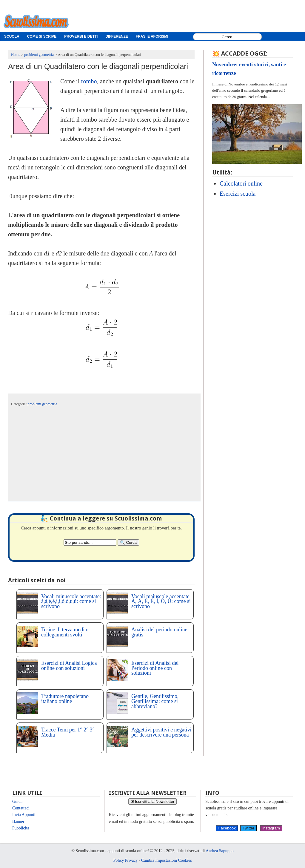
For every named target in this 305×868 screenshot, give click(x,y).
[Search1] (229, 37)
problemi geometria (43, 404)
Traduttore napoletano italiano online (65, 699)
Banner (18, 822)
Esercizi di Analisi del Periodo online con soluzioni (155, 668)
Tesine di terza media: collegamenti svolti (65, 632)
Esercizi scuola (238, 194)
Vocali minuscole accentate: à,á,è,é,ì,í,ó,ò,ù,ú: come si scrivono (71, 601)
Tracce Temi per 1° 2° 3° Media (68, 732)
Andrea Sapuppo (220, 851)
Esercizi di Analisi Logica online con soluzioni (69, 666)
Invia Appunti (24, 815)
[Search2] (90, 542)
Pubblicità (21, 828)
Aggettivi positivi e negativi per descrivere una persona (161, 732)
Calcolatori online (241, 183)
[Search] (128, 542)
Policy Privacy (125, 860)
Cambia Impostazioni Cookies (167, 860)
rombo (89, 81)
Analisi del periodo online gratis (159, 632)
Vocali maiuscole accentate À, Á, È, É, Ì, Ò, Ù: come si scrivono (161, 601)
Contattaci (21, 808)
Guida (17, 802)
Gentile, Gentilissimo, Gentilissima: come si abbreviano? (155, 701)
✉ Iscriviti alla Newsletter (153, 802)
